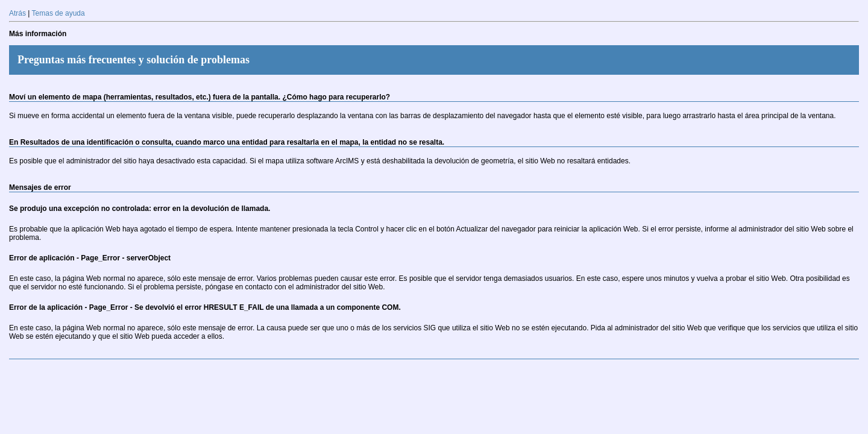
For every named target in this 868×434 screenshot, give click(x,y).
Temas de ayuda (58, 13)
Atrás (17, 13)
